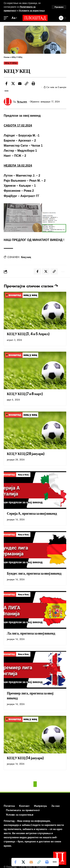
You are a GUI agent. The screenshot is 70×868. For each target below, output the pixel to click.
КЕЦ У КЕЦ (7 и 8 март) (25, 394)
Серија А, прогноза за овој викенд (32, 513)
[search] (53, 18)
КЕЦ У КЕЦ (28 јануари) (26, 453)
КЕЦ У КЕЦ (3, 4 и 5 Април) (28, 334)
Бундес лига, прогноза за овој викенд (34, 573)
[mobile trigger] (7, 18)
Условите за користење (32, 11)
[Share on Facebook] (6, 84)
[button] (27, 84)
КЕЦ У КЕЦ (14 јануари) (25, 758)
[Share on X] (13, 84)
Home (7, 57)
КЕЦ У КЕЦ (11, 63)
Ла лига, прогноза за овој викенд (31, 633)
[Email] (20, 84)
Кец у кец (26, 257)
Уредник (22, 102)
